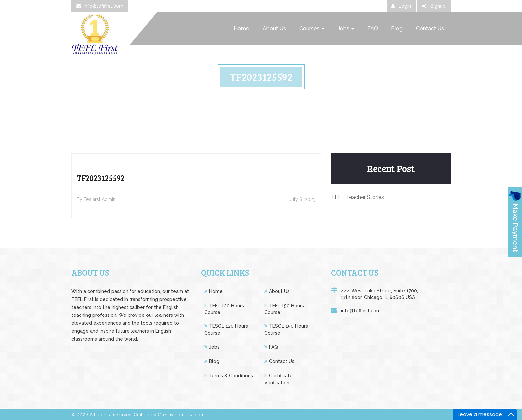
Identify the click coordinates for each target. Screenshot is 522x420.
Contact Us (430, 28)
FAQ (373, 28)
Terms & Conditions (231, 376)
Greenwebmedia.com (181, 415)
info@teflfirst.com (100, 6)
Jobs (346, 28)
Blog (397, 28)
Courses (312, 28)
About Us (274, 28)
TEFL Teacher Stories (357, 197)
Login (401, 6)
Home (242, 28)
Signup (434, 6)
